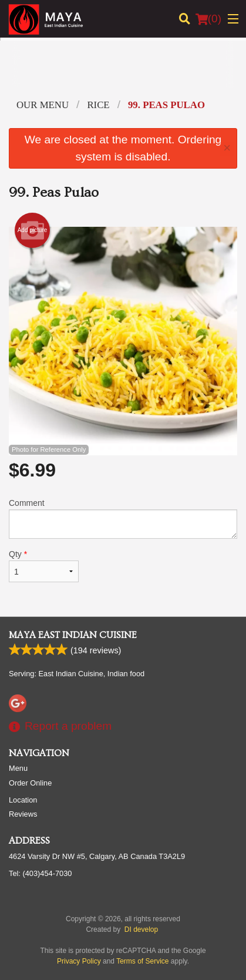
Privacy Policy (79, 961)
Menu (18, 768)
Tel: (40, 873)
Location (23, 800)
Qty (44, 566)
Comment (123, 518)
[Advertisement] (123, 73)
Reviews (23, 814)
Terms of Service (142, 961)
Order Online (30, 783)
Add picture (33, 230)
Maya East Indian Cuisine (73, 635)
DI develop (141, 929)
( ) (208, 19)
